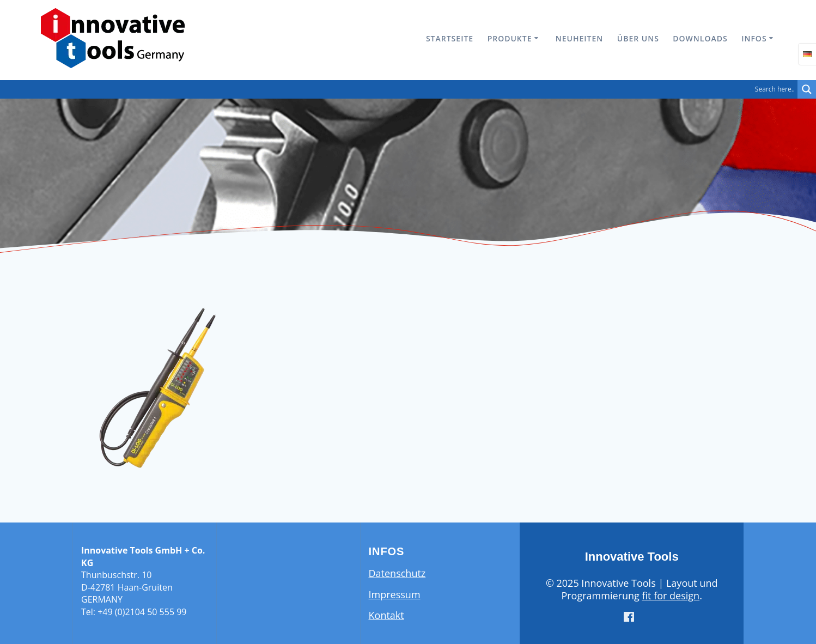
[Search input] (401, 89)
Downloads (700, 38)
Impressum (395, 594)
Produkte (510, 38)
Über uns (638, 38)
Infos (754, 38)
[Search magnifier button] (807, 89)
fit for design (671, 596)
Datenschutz (397, 573)
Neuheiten (579, 38)
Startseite (450, 38)
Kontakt (386, 615)
